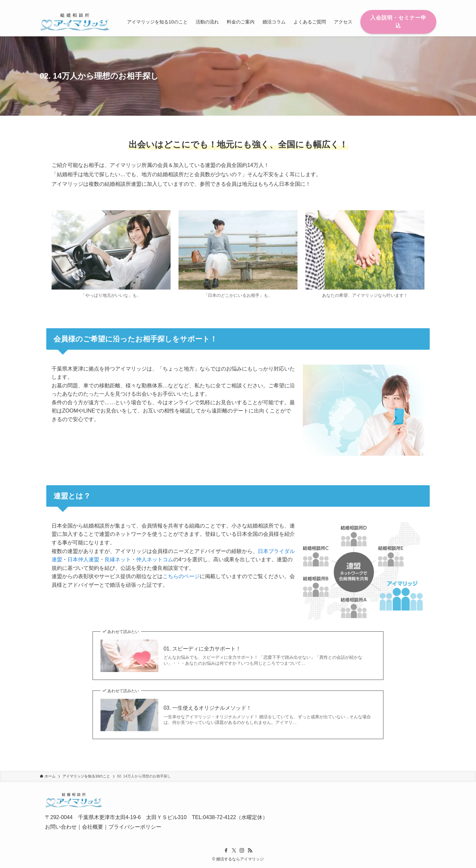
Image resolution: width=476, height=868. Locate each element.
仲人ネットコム (155, 559)
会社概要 (93, 827)
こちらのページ (181, 576)
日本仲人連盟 (83, 559)
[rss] (423, 4)
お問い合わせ (61, 827)
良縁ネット (118, 559)
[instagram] (415, 4)
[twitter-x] (406, 4)
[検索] (432, 4)
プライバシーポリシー (135, 827)
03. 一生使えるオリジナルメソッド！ (208, 708)
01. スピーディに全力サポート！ (202, 649)
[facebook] (398, 4)
